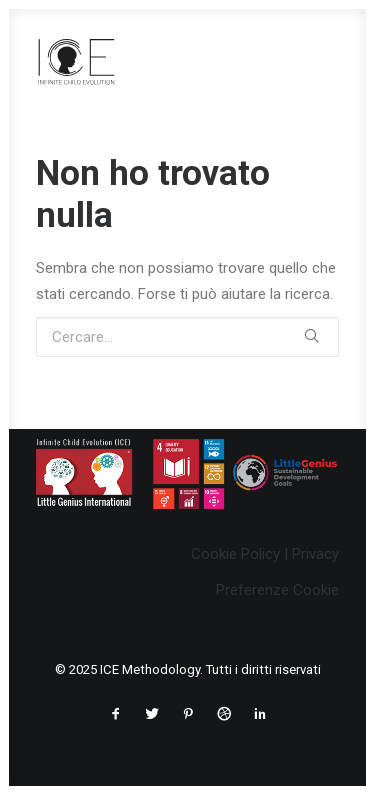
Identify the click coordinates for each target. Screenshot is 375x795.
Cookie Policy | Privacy (265, 554)
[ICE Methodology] (76, 61)
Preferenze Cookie (277, 590)
